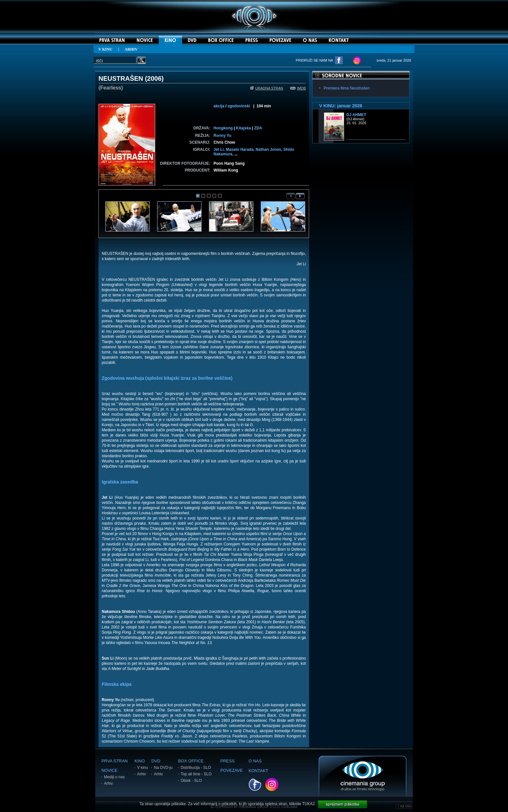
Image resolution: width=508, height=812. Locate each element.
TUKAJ (308, 804)
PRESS (227, 761)
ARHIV (131, 49)
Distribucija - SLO (196, 768)
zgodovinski (239, 106)
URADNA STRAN (267, 88)
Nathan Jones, (269, 149)
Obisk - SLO (191, 781)
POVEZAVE (231, 770)
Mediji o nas (114, 777)
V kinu (142, 768)
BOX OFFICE (191, 761)
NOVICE (110, 770)
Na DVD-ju (163, 768)
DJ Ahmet (356, 115)
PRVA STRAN (115, 761)
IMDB (298, 88)
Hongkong (223, 128)
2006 (154, 78)
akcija (219, 106)
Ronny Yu (222, 136)
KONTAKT (258, 771)
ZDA (258, 128)
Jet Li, (220, 149)
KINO (140, 761)
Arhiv (108, 783)
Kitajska (243, 128)
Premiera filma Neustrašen (347, 88)
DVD (156, 761)
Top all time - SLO (196, 774)
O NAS (255, 761)
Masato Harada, (241, 149)
